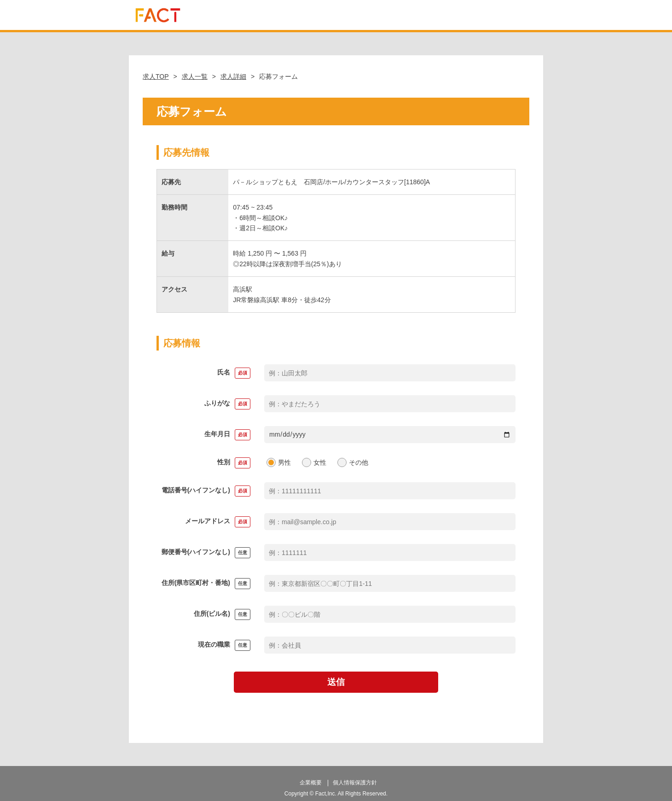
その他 (359, 462)
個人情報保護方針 (355, 779)
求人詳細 (233, 76)
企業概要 (311, 779)
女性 (320, 462)
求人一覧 (195, 76)
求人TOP (156, 76)
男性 (284, 462)
